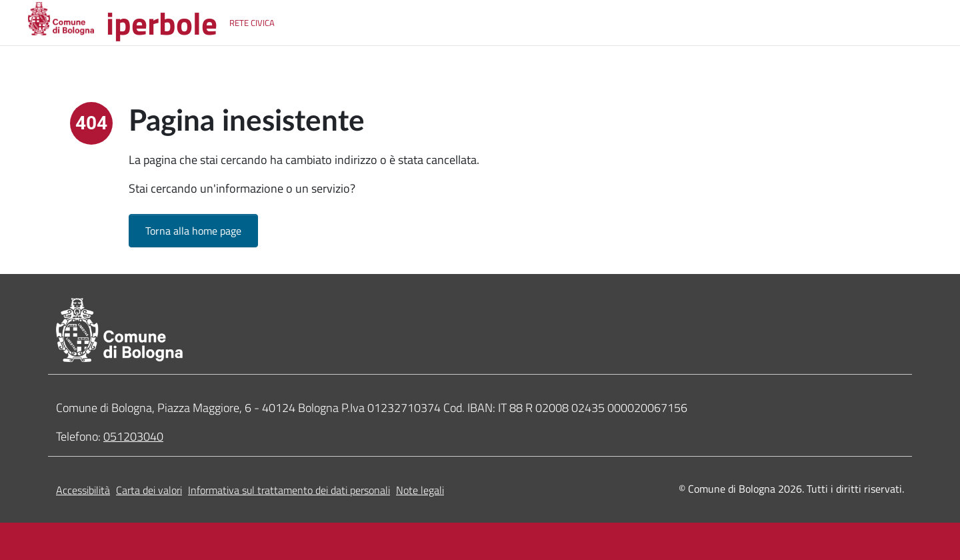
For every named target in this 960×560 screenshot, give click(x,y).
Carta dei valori (149, 490)
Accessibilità (83, 490)
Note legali (420, 490)
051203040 (133, 436)
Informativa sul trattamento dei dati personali (289, 490)
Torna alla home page (193, 231)
